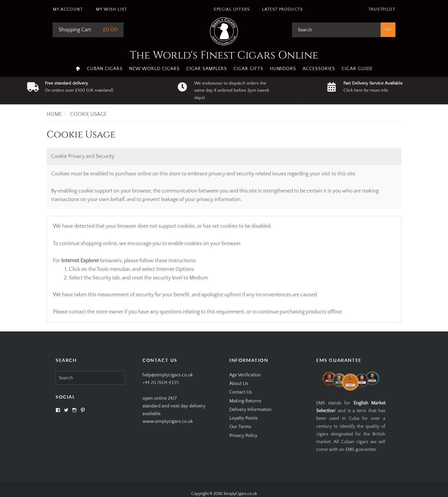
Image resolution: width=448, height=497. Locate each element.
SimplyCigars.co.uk (240, 494)
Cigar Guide (357, 69)
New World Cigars (154, 69)
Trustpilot (382, 9)
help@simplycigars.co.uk (168, 375)
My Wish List (112, 9)
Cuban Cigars (105, 69)
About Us (239, 383)
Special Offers (232, 9)
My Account (68, 9)
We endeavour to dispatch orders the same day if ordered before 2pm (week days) (232, 90)
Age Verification (245, 375)
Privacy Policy (243, 436)
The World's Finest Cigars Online (224, 55)
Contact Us (241, 392)
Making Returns (245, 401)
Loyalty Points (244, 418)
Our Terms (240, 427)
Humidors (283, 69)
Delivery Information (250, 409)
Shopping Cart (75, 30)
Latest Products (283, 9)
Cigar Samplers (207, 69)
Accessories (319, 69)
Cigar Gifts (248, 69)
